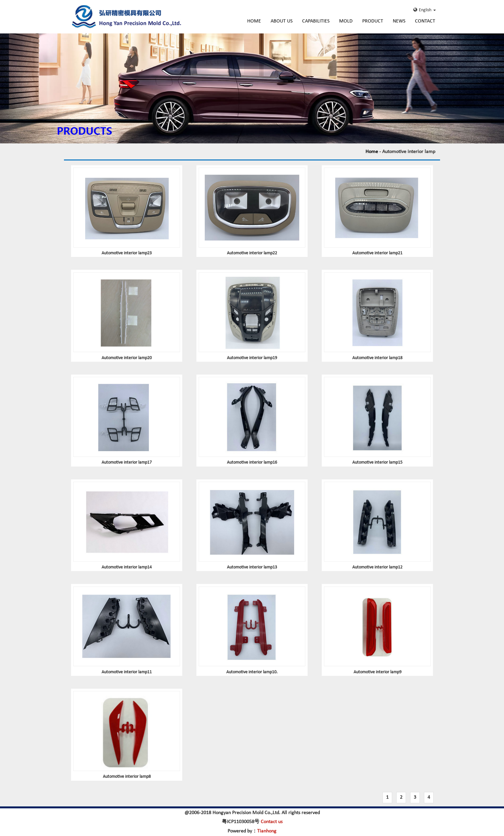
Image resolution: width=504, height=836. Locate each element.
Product (373, 21)
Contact (425, 21)
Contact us (272, 822)
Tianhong (267, 831)
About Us (282, 21)
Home (254, 21)
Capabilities (316, 21)
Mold (346, 21)
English (425, 10)
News (399, 21)
